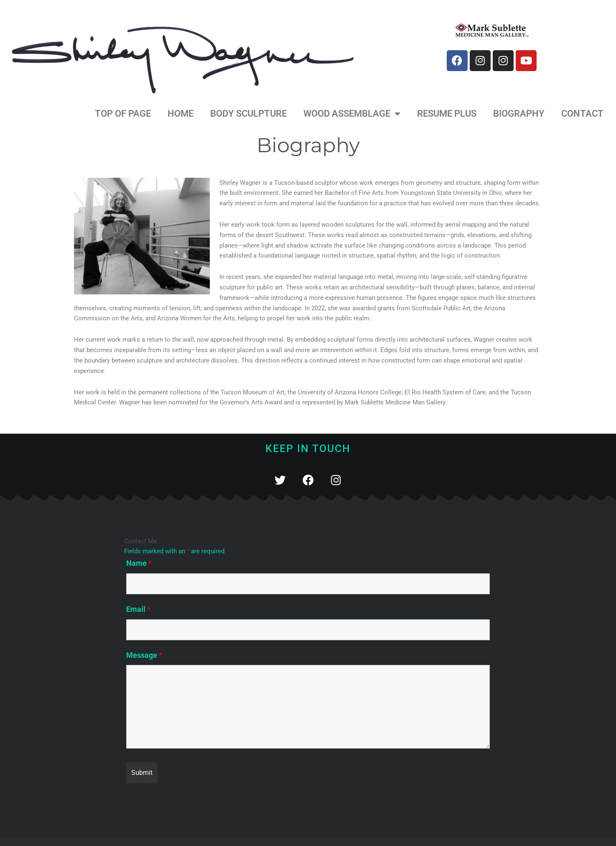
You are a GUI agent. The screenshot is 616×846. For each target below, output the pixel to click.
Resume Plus (447, 114)
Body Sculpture (248, 114)
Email (138, 609)
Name (139, 563)
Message (144, 655)
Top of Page (123, 114)
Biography (519, 114)
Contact (582, 114)
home (181, 114)
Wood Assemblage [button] (352, 114)
